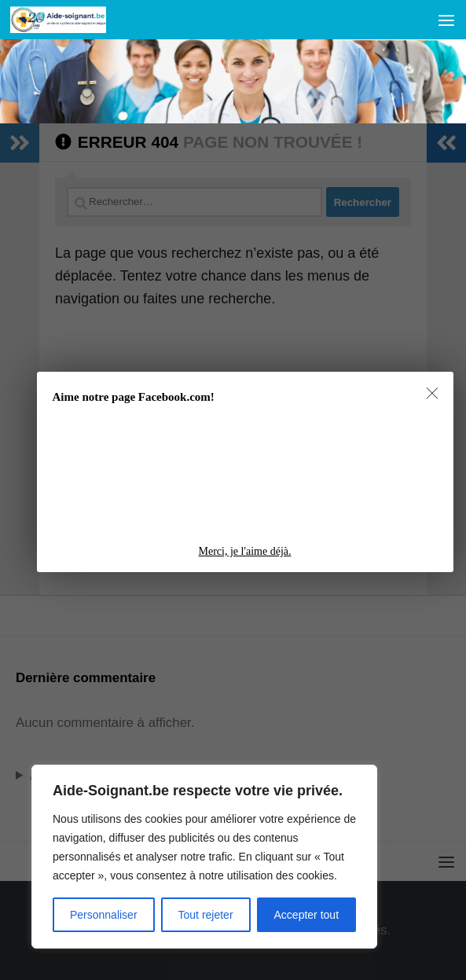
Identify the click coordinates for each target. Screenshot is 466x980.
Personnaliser (104, 915)
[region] (204, 857)
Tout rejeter (206, 915)
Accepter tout (307, 915)
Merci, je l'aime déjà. (245, 551)
